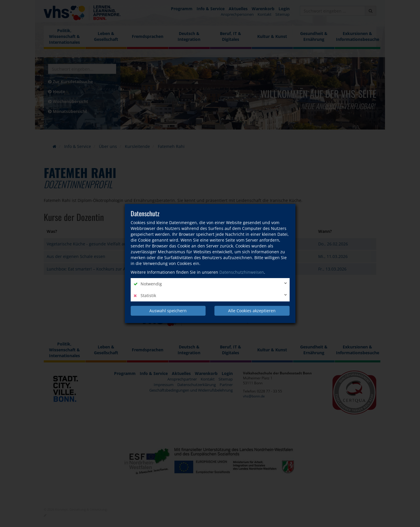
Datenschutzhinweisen (242, 272)
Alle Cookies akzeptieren (252, 311)
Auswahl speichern (168, 311)
